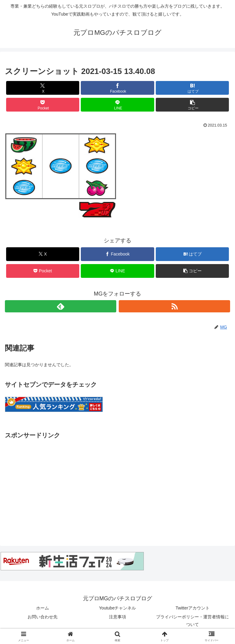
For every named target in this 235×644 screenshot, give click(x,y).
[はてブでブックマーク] (192, 88)
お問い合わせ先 (43, 617)
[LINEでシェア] (117, 105)
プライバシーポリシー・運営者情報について (192, 621)
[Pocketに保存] (43, 105)
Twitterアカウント (193, 608)
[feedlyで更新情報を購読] (61, 306)
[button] (192, 105)
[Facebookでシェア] (117, 88)
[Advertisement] (117, 484)
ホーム (43, 608)
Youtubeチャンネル (118, 608)
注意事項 (117, 617)
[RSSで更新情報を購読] (174, 306)
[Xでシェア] (43, 88)
